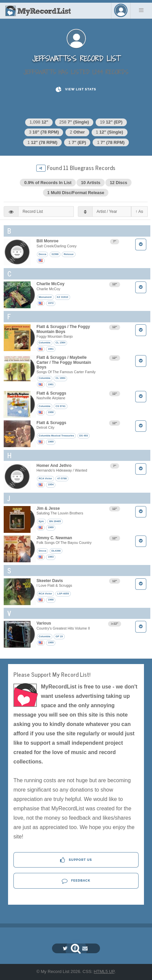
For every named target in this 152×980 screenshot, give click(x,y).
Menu (141, 10)
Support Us (76, 860)
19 (111, 122)
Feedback (76, 881)
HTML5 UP (104, 971)
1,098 (39, 122)
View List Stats (76, 90)
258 (74, 122)
